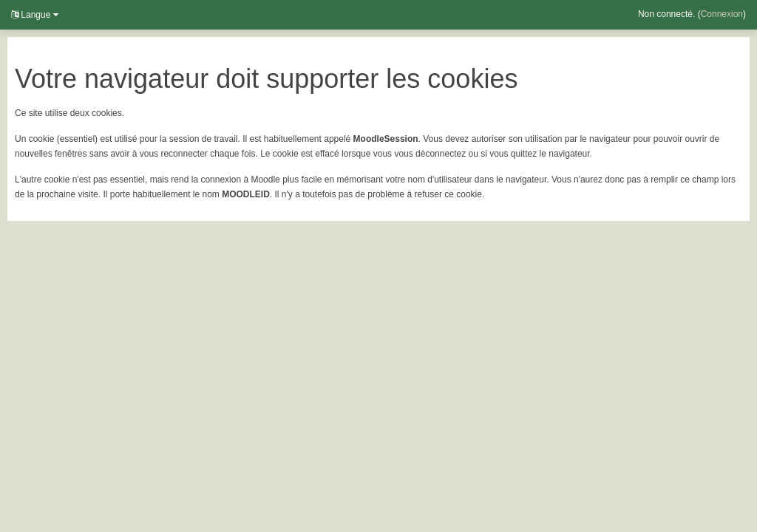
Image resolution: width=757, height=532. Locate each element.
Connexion (722, 14)
